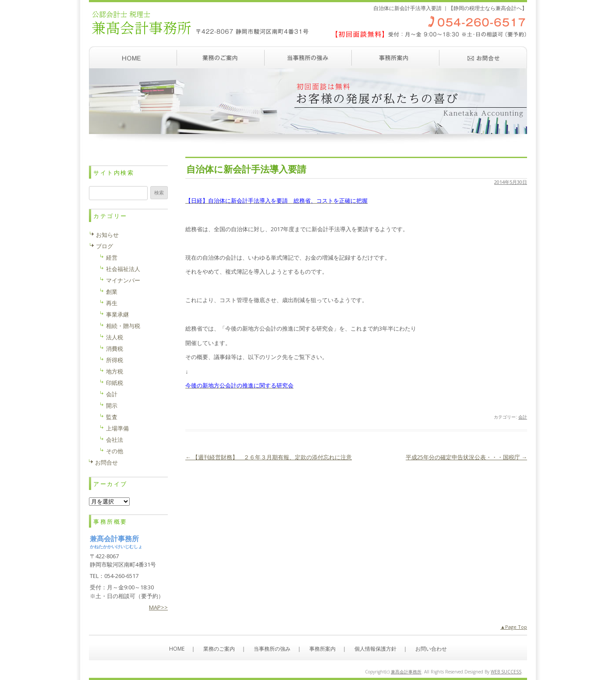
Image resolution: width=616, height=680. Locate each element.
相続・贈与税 (123, 326)
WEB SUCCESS (506, 672)
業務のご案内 (220, 57)
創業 (112, 292)
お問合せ (106, 462)
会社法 (115, 440)
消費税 (115, 349)
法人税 (115, 337)
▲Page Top (514, 627)
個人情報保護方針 (375, 649)
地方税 (115, 371)
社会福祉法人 (123, 269)
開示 (112, 405)
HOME (177, 649)
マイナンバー (123, 280)
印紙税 (115, 383)
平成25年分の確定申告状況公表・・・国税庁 (466, 457)
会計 (523, 417)
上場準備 (117, 428)
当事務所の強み (308, 57)
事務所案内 (396, 57)
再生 (112, 303)
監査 (112, 417)
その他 (115, 451)
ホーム (133, 57)
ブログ (104, 246)
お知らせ (107, 235)
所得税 (115, 360)
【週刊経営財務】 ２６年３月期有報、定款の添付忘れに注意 (269, 457)
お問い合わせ (483, 57)
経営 (112, 257)
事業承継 (117, 314)
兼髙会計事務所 (406, 672)
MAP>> (158, 607)
